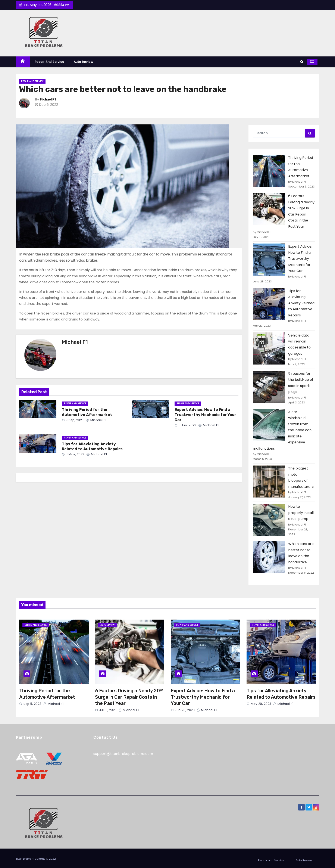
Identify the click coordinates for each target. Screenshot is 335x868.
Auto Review (83, 62)
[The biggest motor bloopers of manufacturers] (269, 481)
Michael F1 (48, 100)
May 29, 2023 (261, 704)
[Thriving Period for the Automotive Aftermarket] (269, 171)
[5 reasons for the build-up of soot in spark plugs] (269, 387)
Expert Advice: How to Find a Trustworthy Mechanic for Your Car (205, 415)
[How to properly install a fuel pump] (269, 520)
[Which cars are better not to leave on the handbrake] (269, 557)
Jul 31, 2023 (108, 710)
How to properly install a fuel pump (301, 513)
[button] (302, 62)
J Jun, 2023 (187, 425)
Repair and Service (50, 62)
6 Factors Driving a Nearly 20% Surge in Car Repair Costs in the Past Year (129, 697)
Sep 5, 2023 (32, 704)
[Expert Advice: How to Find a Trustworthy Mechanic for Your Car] (269, 260)
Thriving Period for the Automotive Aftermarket (87, 412)
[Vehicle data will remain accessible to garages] (269, 348)
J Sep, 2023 (74, 420)
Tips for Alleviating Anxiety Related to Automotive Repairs (92, 447)
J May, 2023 (75, 454)
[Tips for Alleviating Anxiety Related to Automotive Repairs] (269, 304)
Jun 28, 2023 (185, 710)
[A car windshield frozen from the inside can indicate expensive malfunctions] (269, 425)
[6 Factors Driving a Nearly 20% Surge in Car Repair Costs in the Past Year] (269, 209)
